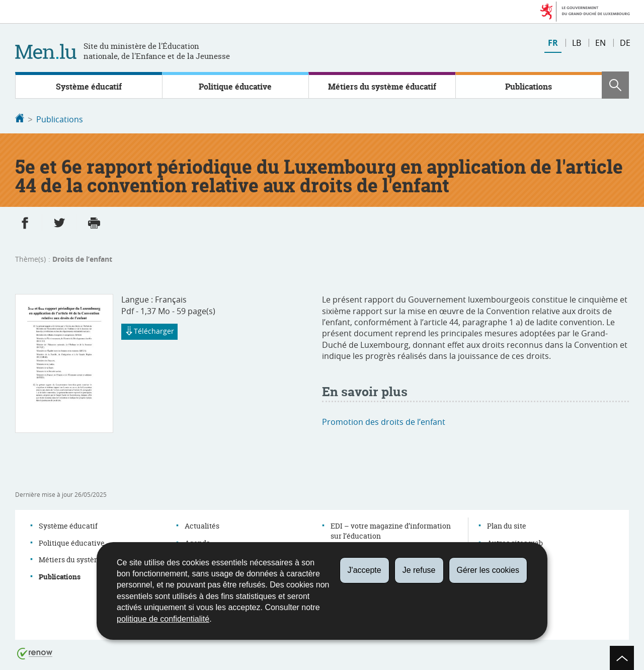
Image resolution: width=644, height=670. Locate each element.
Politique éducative (235, 87)
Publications (529, 87)
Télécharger (149, 331)
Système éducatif (89, 87)
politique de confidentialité (163, 619)
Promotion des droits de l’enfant (384, 421)
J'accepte (365, 570)
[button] (615, 85)
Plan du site (507, 525)
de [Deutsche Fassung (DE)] (625, 43)
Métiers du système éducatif (382, 87)
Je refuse (419, 570)
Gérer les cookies (488, 570)
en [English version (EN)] (600, 43)
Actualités (202, 525)
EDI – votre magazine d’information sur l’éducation (391, 530)
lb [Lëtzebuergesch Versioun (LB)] (577, 43)
